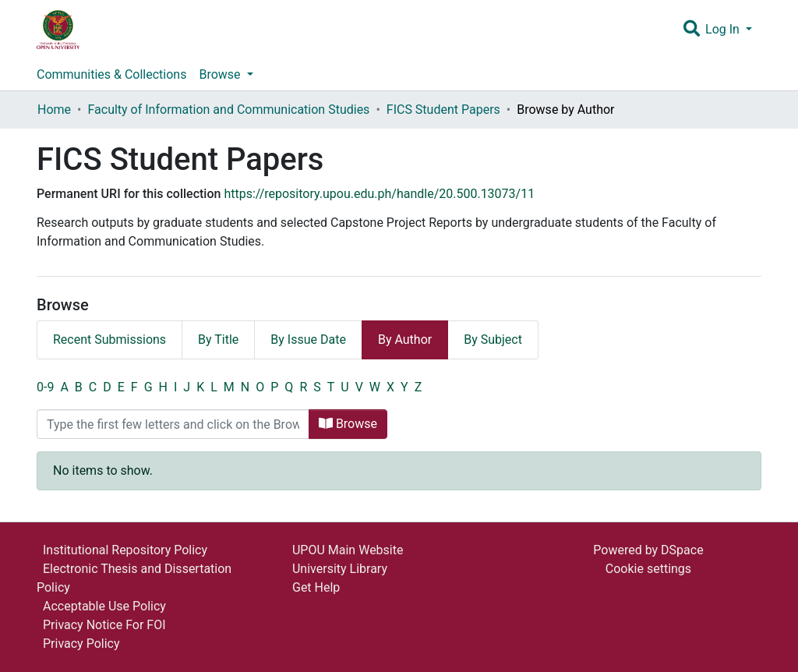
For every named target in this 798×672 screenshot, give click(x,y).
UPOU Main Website (348, 550)
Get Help (316, 587)
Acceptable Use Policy (104, 606)
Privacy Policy (81, 644)
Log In (724, 29)
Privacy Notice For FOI (104, 625)
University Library (340, 569)
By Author (405, 340)
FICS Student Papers (443, 110)
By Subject (493, 340)
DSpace (682, 550)
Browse (348, 424)
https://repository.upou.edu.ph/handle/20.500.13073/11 (379, 194)
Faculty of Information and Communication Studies (228, 110)
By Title (218, 340)
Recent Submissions (109, 340)
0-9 (45, 387)
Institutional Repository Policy (125, 550)
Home (54, 110)
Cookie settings (648, 569)
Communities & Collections (111, 74)
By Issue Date (308, 340)
